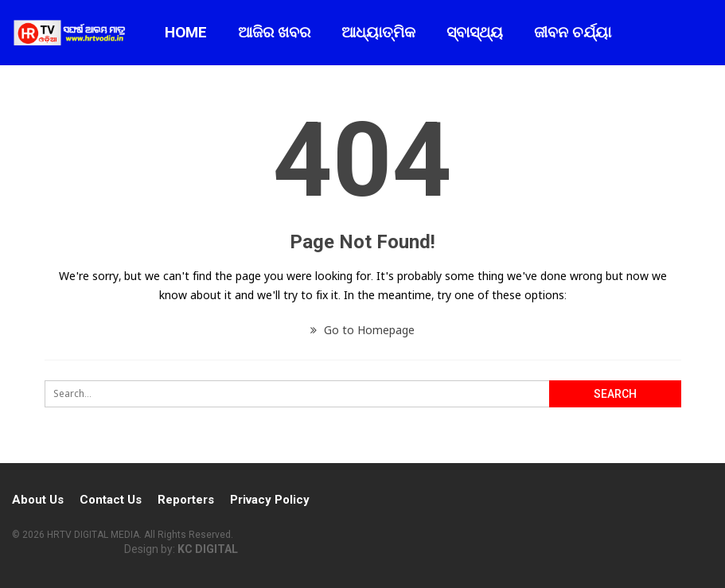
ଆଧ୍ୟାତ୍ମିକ (378, 32)
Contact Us (111, 500)
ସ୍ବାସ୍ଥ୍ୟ (475, 32)
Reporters (186, 500)
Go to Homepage (362, 330)
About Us (38, 500)
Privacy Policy (270, 500)
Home (186, 32)
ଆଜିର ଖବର (274, 32)
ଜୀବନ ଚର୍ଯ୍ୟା (573, 32)
